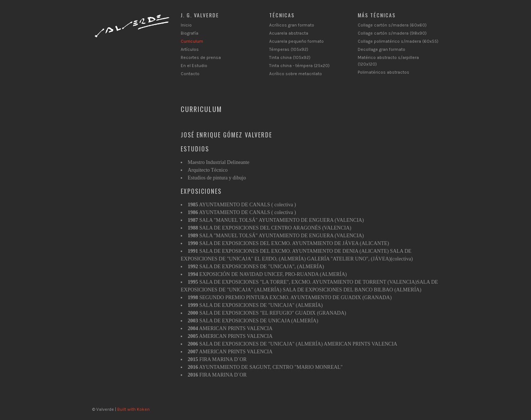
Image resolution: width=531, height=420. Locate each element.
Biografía (190, 33)
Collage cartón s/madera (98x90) (392, 33)
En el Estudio (194, 66)
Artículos (190, 49)
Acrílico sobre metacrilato (296, 74)
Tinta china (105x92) (290, 57)
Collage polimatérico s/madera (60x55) (398, 41)
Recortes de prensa (201, 57)
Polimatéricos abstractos (383, 72)
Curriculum (192, 41)
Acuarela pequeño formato (296, 41)
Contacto (190, 74)
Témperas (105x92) (289, 49)
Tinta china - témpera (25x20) (299, 66)
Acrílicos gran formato (292, 25)
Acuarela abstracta (289, 33)
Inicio (186, 25)
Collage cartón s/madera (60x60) (392, 25)
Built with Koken (133, 409)
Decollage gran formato (381, 49)
